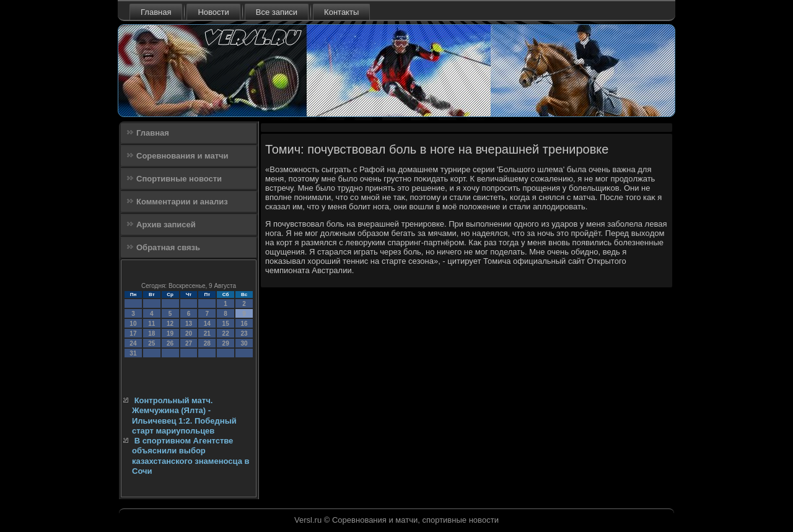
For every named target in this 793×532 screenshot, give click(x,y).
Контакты (341, 12)
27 (189, 343)
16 (244, 324)
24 (133, 343)
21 (207, 334)
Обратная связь (168, 247)
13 (189, 324)
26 (170, 343)
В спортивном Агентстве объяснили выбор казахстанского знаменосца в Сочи (191, 456)
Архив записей (166, 225)
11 (151, 324)
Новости (213, 12)
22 (226, 334)
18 (151, 334)
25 (151, 343)
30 (244, 343)
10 (133, 324)
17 (133, 334)
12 (170, 324)
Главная (156, 12)
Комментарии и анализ (182, 202)
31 (133, 353)
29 (226, 343)
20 (189, 334)
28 (207, 343)
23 (244, 334)
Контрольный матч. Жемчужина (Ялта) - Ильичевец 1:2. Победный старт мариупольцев (184, 416)
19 (170, 334)
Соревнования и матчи (182, 156)
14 (207, 324)
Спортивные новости (179, 179)
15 (226, 324)
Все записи (277, 12)
